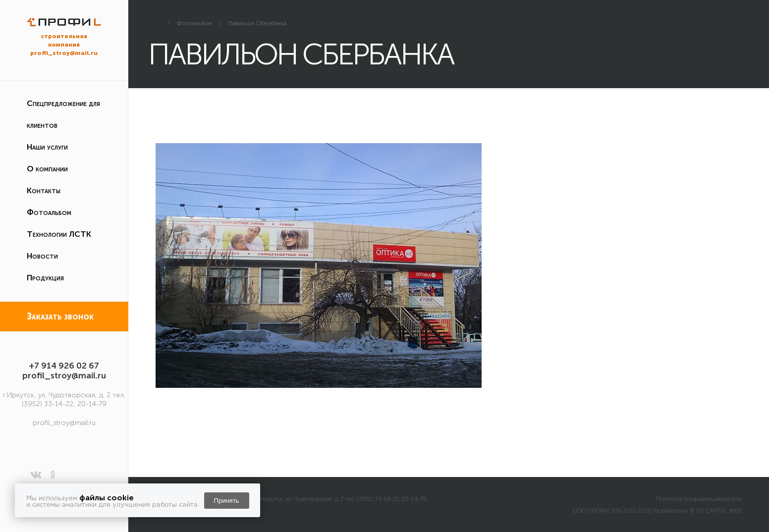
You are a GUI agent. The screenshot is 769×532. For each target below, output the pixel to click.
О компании (47, 169)
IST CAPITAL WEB (719, 511)
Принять (227, 501)
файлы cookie (107, 498)
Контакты (44, 190)
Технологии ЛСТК (59, 234)
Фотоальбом (49, 212)
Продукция (45, 278)
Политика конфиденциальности (699, 499)
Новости (42, 256)
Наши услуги (47, 147)
